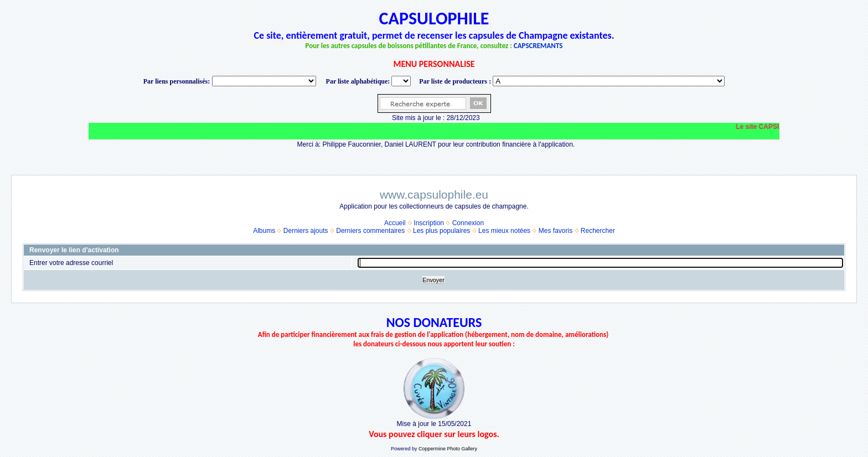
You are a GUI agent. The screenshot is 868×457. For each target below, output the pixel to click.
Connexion (468, 223)
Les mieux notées (504, 231)
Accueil (395, 223)
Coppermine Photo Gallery (448, 449)
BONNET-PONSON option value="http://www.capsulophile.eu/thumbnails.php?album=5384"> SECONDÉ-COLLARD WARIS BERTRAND (609, 81)
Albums (264, 231)
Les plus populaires (441, 231)
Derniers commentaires (370, 231)
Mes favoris (556, 231)
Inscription (429, 223)
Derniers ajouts (306, 231)
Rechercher (598, 231)
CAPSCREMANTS (538, 46)
